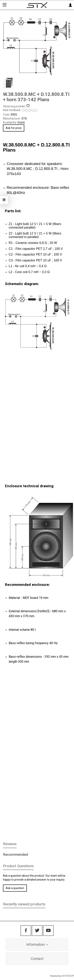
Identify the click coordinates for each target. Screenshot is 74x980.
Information (37, 944)
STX (24, 119)
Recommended (15, 854)
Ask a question (15, 888)
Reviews (10, 844)
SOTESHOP (68, 976)
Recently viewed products (24, 904)
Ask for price (14, 128)
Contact (37, 959)
